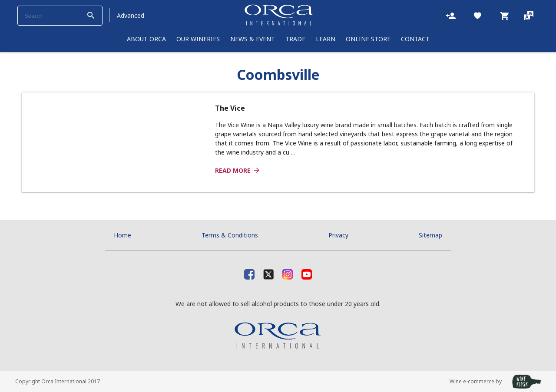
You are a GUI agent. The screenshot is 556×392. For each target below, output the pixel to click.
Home (122, 235)
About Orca (146, 39)
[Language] (529, 15)
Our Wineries (198, 39)
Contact (415, 39)
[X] (268, 273)
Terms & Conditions (230, 235)
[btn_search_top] (91, 16)
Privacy (338, 235)
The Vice (230, 108)
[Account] (451, 15)
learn (326, 39)
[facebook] (249, 273)
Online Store (368, 39)
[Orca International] (279, 15)
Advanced (131, 15)
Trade (295, 39)
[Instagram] (288, 273)
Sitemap (430, 235)
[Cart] (504, 15)
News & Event (253, 39)
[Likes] (478, 15)
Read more (238, 170)
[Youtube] (307, 273)
